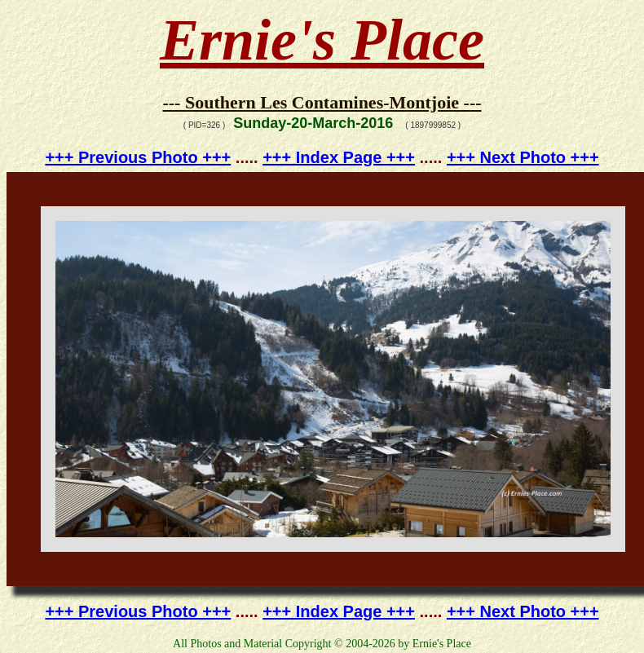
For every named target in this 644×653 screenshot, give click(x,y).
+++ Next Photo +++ (523, 157)
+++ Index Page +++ (339, 157)
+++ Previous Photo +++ (138, 157)
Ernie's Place (322, 40)
